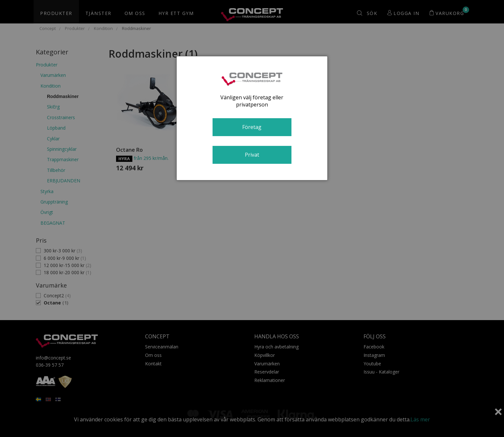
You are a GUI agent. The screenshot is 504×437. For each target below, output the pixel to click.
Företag (252, 127)
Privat (252, 155)
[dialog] (252, 118)
